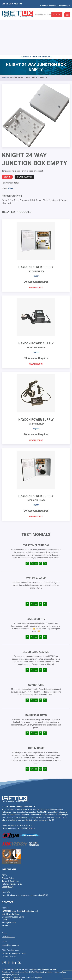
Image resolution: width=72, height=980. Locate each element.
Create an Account (48, 2)
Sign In (7, 137)
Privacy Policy (8, 839)
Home (5, 38)
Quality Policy (8, 847)
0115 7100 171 (8, 897)
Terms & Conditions (10, 842)
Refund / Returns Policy (12, 844)
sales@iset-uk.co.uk (10, 906)
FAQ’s (4, 836)
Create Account (24, 137)
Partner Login (64, 2)
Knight (11, 149)
